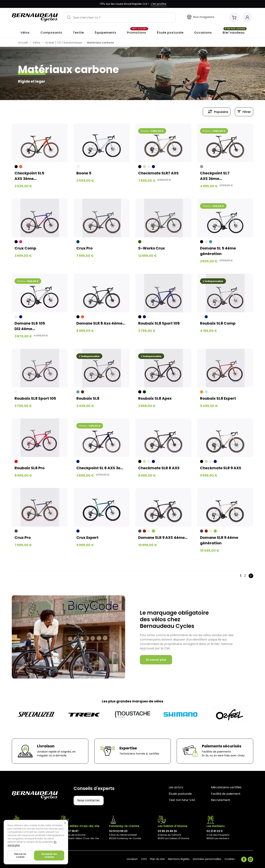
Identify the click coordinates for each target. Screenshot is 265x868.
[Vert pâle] (144, 167)
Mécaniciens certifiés (226, 787)
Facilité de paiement (226, 794)
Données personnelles (207, 859)
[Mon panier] (234, 18)
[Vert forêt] (140, 242)
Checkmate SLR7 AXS (158, 173)
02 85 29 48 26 (167, 831)
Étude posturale (180, 794)
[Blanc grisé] (78, 167)
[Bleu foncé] (78, 242)
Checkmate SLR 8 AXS (159, 468)
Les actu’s (176, 787)
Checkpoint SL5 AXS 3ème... (29, 176)
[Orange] (202, 392)
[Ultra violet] (21, 242)
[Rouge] (16, 461)
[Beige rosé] (149, 317)
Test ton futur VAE (182, 800)
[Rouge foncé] (144, 531)
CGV (144, 859)
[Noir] (16, 167)
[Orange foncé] (21, 167)
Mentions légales (179, 859)
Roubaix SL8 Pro (30, 468)
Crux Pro (84, 248)
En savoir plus (156, 660)
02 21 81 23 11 (214, 831)
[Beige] (149, 531)
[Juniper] (211, 242)
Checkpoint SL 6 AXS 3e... (100, 468)
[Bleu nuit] (153, 167)
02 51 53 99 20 (118, 831)
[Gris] (202, 167)
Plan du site (157, 859)
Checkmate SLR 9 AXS (221, 468)
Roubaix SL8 (88, 398)
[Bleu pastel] (206, 392)
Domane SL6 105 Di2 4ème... (30, 326)
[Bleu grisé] (78, 392)
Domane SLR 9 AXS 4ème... (163, 538)
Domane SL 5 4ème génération (218, 251)
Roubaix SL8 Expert (218, 398)
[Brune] (83, 392)
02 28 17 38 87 (69, 831)
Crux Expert (87, 538)
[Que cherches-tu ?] (120, 18)
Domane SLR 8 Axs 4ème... (101, 323)
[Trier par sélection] (217, 112)
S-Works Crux (152, 248)
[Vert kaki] (144, 392)
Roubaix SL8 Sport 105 (159, 323)
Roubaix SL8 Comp (218, 323)
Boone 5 (84, 173)
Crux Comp (25, 248)
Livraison (132, 859)
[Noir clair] (16, 531)
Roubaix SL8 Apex (155, 398)
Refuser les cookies (20, 855)
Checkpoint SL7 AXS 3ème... (215, 176)
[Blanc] (202, 317)
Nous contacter (89, 800)
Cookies (230, 859)
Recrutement (221, 800)
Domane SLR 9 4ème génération (219, 540)
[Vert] (153, 531)
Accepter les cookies (49, 855)
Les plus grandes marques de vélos (132, 701)
